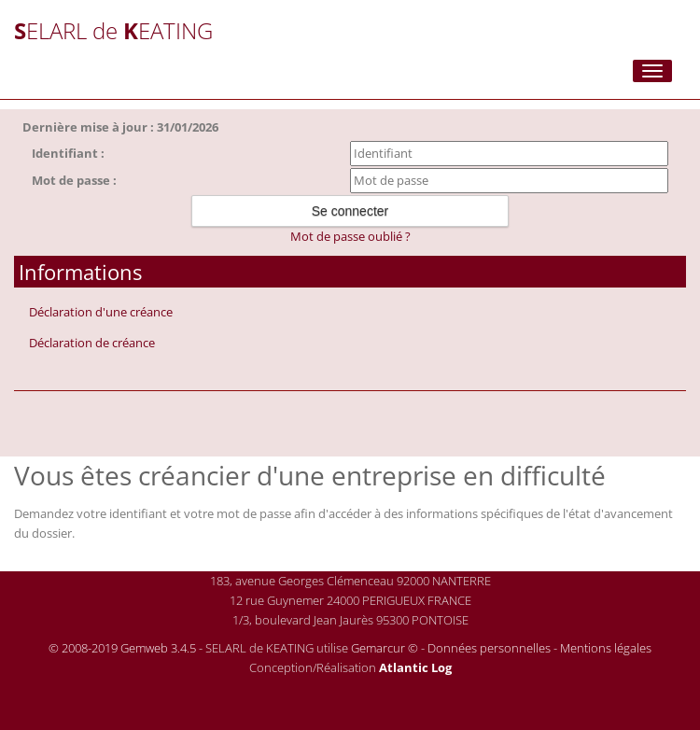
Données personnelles (489, 648)
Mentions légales (606, 648)
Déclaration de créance (92, 343)
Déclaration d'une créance (101, 312)
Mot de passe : (74, 180)
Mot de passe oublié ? (350, 236)
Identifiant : (68, 153)
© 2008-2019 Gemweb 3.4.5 (122, 648)
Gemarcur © (385, 648)
